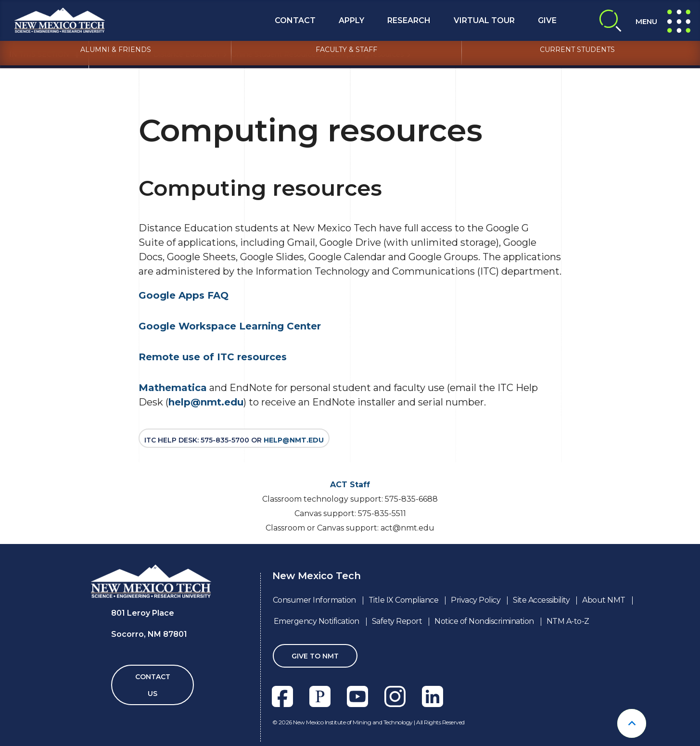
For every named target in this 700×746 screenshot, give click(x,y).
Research (409, 20)
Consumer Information (314, 600)
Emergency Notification (317, 621)
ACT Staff (350, 485)
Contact (295, 20)
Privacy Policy (476, 600)
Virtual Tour (484, 20)
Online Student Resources (275, 54)
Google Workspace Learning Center (230, 326)
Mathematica (173, 388)
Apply (351, 20)
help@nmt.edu (206, 402)
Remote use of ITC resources (213, 357)
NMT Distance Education (177, 54)
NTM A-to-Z (568, 621)
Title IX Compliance (404, 600)
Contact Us (153, 685)
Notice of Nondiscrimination (484, 621)
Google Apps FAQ (184, 295)
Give (547, 20)
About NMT (604, 600)
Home (113, 54)
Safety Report (397, 621)
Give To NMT (315, 656)
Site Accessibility (541, 600)
